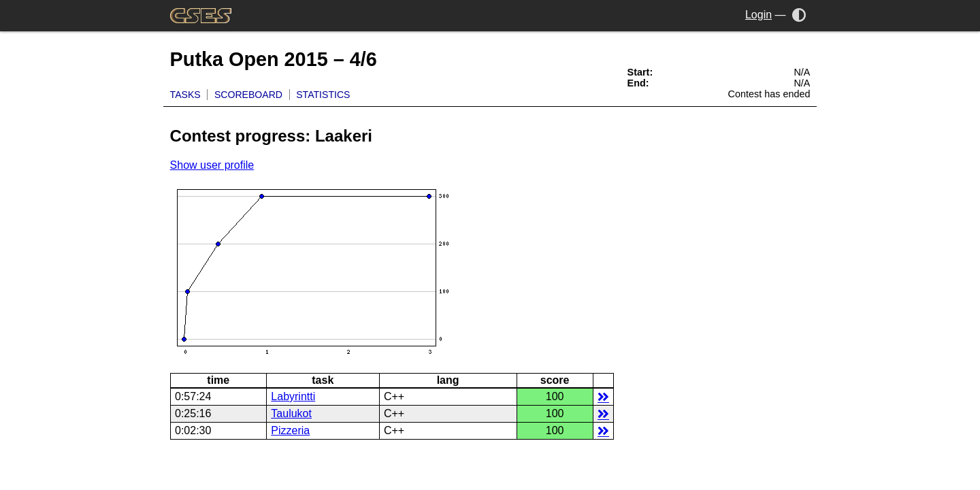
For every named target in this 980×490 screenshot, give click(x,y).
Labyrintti (293, 396)
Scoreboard (248, 95)
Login (758, 15)
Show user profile (212, 165)
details (603, 396)
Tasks (185, 95)
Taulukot (291, 413)
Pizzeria (290, 430)
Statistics (323, 95)
